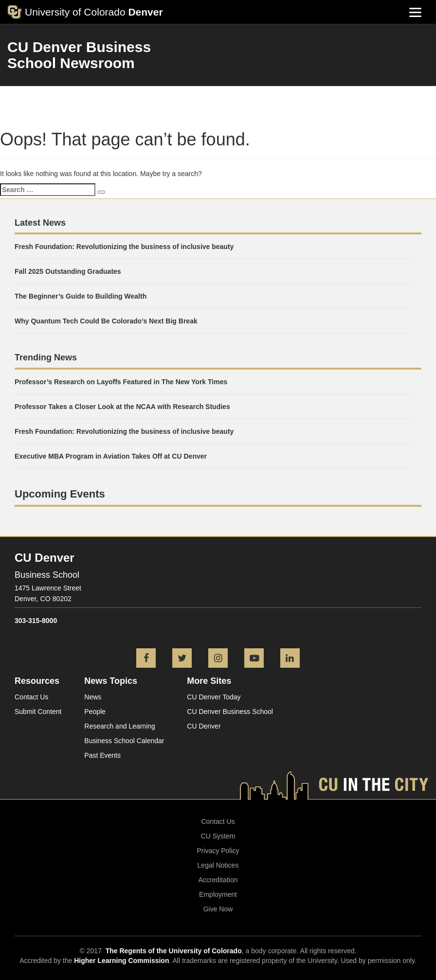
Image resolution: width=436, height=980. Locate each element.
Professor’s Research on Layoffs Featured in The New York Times (121, 382)
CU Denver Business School (230, 712)
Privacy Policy (218, 851)
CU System (218, 836)
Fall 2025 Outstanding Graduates (68, 271)
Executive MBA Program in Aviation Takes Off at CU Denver (112, 456)
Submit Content (38, 712)
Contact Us (31, 697)
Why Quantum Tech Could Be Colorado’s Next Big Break (106, 321)
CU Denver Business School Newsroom (79, 55)
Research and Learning (120, 726)
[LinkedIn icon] (290, 659)
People (95, 712)
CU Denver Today (214, 697)
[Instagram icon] (218, 659)
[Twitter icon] (182, 659)
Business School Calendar (124, 741)
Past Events (102, 755)
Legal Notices (218, 865)
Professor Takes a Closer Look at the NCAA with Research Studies (122, 407)
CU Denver (204, 726)
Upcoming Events (60, 494)
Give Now (218, 909)
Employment (218, 894)
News (93, 697)
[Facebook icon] (146, 659)
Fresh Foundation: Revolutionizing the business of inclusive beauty (124, 247)
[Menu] (415, 12)
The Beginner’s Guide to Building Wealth (81, 296)
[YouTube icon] (254, 659)
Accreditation (218, 880)
